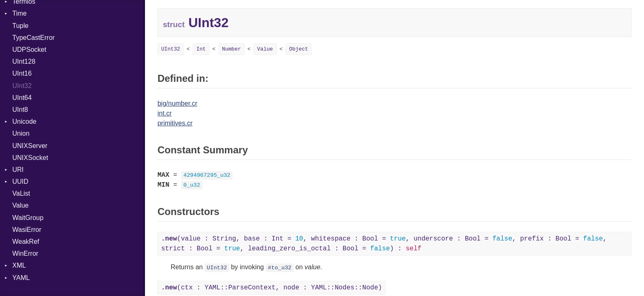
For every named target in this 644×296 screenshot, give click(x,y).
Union (21, 133)
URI (18, 170)
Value (21, 205)
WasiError (27, 230)
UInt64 (22, 98)
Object (299, 49)
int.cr (164, 113)
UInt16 (22, 73)
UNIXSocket (30, 158)
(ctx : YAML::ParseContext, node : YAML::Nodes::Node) (271, 288)
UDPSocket (29, 50)
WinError (25, 253)
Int (201, 49)
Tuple (20, 26)
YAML (21, 278)
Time (20, 13)
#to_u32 (279, 268)
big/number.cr (177, 103)
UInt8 (20, 110)
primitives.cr (175, 123)
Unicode (24, 121)
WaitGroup (28, 218)
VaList (21, 193)
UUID (20, 182)
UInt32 (22, 86)
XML (19, 265)
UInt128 (24, 61)
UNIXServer (30, 146)
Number (232, 49)
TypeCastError (33, 38)
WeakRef (26, 242)
